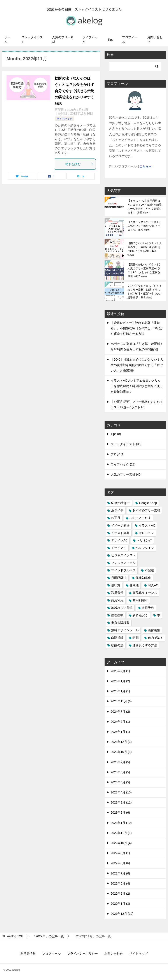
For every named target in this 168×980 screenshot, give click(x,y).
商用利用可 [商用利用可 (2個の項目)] (140, 600)
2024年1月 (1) (120, 732)
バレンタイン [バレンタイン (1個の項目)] (145, 548)
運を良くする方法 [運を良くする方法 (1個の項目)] (145, 645)
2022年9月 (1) (120, 853)
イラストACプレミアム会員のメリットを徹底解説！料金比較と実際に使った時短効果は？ (137, 386)
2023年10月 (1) (121, 752)
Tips (110, 40)
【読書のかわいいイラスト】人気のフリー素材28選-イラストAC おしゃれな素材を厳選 (145, 270)
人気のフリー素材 (63, 40)
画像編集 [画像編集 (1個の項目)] (154, 630)
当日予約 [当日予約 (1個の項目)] (148, 608)
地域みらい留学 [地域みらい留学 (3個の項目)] (122, 608)
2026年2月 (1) (120, 671)
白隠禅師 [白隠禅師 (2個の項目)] (117, 638)
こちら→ (146, 166)
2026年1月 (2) (120, 681)
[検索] (135, 67)
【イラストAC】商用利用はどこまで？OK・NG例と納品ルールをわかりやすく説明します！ (145, 207)
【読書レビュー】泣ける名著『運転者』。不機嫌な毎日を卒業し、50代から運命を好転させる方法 (137, 328)
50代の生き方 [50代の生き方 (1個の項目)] (121, 503)
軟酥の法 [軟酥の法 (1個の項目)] (117, 645)
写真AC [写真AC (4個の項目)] (153, 585)
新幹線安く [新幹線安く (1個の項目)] (140, 615)
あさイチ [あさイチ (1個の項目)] (117, 510)
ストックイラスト (32, 40)
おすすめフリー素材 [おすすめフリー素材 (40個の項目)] (146, 510)
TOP (15, 936)
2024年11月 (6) (121, 701)
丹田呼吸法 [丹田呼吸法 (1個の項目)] (119, 578)
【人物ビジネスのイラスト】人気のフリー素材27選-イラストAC (145, 226)
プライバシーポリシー (82, 954)
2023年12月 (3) (121, 742)
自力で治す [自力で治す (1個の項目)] (156, 638)
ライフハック (90, 40)
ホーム (7, 40)
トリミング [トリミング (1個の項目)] (144, 540)
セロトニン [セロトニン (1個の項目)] (146, 533)
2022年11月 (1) (121, 833)
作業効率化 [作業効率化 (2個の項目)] (143, 578)
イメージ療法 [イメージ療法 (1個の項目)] (120, 525)
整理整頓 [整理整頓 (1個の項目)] (117, 615)
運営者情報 (28, 954)
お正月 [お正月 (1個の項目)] (116, 518)
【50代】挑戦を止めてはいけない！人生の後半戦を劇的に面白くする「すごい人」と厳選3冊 (137, 365)
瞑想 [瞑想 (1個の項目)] (136, 638)
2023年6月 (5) (120, 772)
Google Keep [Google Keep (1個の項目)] (148, 503)
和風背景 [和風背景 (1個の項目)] (117, 593)
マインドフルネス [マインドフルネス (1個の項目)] (123, 570)
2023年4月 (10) (121, 792)
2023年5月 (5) (120, 782)
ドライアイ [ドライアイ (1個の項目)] (119, 548)
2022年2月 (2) (120, 894)
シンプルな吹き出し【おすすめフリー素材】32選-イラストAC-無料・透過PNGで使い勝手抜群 (145, 292)
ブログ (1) (118, 454)
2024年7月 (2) (120, 712)
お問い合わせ (155, 40)
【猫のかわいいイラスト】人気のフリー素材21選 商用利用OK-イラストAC (145, 249)
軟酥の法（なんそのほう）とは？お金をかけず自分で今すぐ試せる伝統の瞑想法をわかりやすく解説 (74, 91)
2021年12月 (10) (122, 914)
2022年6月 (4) (120, 883)
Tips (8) (116, 434)
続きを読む (79, 164)
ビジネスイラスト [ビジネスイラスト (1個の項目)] (123, 555)
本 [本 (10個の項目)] (159, 615)
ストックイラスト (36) (126, 444)
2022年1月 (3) (120, 904)
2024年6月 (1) (120, 722)
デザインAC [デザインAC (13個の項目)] (119, 540)
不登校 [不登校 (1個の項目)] (149, 570)
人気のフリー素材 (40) (126, 474)
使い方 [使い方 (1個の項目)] (116, 585)
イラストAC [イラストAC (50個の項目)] (147, 525)
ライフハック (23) (123, 464)
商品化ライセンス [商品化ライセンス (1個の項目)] (145, 593)
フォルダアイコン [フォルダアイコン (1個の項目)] (123, 563)
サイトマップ (138, 954)
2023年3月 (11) (121, 802)
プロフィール (130, 40)
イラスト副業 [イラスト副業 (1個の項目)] (120, 533)
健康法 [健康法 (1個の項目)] (134, 585)
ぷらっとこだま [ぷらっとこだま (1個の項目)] (140, 518)
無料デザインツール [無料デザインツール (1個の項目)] (125, 630)
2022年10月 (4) (121, 843)
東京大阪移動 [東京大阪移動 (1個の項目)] (120, 623)
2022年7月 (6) (120, 873)
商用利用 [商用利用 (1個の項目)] (117, 600)
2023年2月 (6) (120, 813)
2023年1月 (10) (121, 823)
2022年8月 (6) (120, 863)
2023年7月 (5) (120, 762)
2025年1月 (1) (120, 691)
